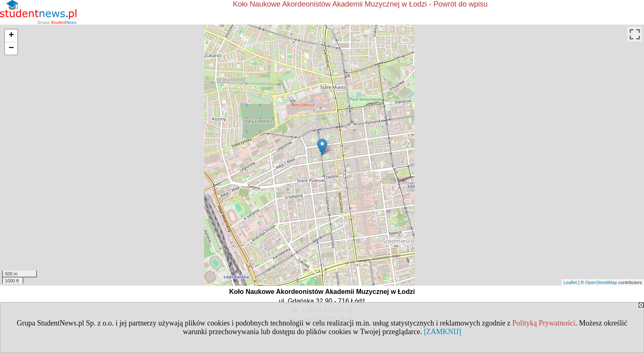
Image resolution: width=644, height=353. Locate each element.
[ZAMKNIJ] (443, 332)
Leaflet (570, 282)
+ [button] (11, 36)
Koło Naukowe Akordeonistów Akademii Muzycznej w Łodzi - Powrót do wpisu (360, 4)
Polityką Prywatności (544, 323)
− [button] (11, 48)
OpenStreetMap (601, 282)
